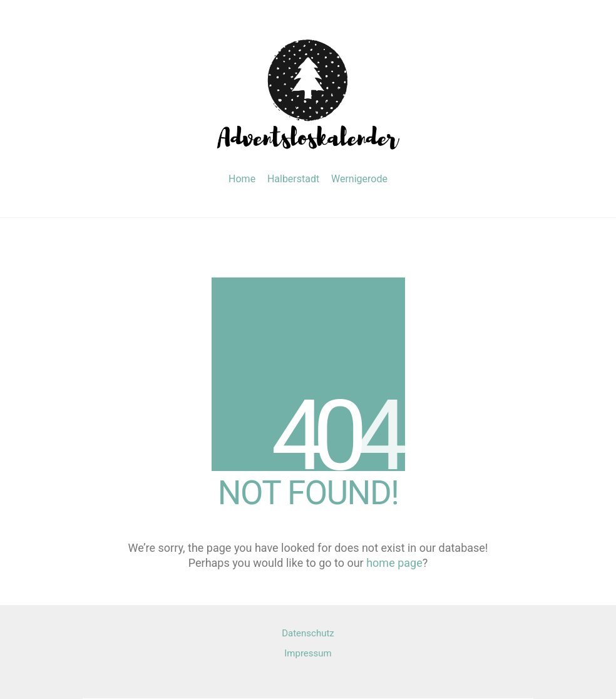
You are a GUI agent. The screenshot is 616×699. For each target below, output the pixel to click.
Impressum (308, 653)
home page (394, 563)
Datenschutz (308, 633)
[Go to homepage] (308, 92)
